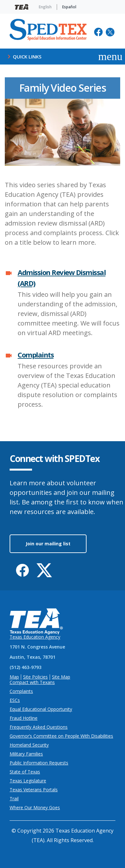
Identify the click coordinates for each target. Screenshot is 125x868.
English (45, 7)
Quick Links (23, 57)
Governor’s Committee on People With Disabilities (61, 736)
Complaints (36, 355)
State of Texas (25, 772)
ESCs (15, 700)
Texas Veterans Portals (34, 790)
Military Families (26, 754)
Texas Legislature (28, 781)
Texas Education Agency (35, 637)
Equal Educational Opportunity (41, 709)
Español (69, 7)
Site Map (61, 677)
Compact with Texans (32, 683)
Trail (14, 799)
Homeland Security (29, 745)
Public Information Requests (39, 763)
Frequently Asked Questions (39, 727)
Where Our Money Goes (35, 808)
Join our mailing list (48, 544)
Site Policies (35, 677)
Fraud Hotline (24, 718)
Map (14, 677)
